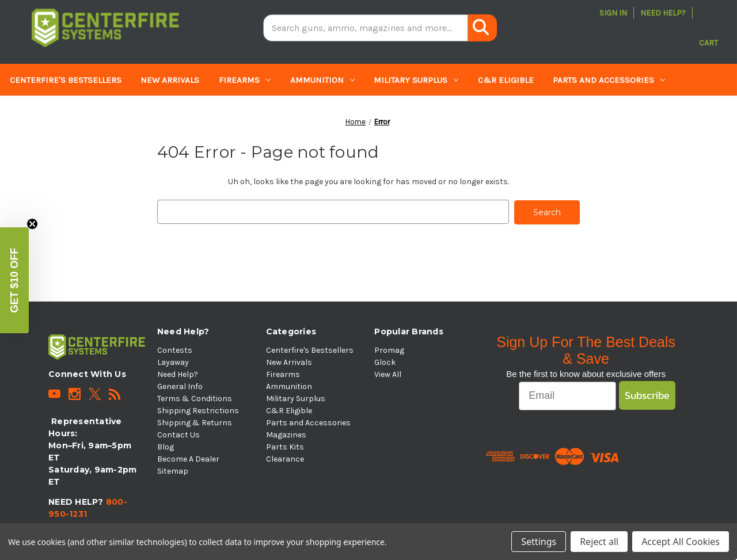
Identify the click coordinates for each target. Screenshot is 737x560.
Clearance (186, 112)
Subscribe (647, 394)
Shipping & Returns (195, 422)
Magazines (39, 112)
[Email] (567, 395)
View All (388, 373)
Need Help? (663, 13)
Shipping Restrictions (198, 409)
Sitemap (173, 470)
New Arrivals (170, 80)
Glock (385, 361)
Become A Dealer (188, 458)
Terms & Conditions (195, 397)
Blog (166, 446)
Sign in (613, 13)
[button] (14, 280)
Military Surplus (416, 80)
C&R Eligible (506, 80)
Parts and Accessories (609, 80)
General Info (180, 385)
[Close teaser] (32, 224)
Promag (389, 349)
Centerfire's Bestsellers (66, 80)
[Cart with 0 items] (708, 28)
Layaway (173, 361)
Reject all (599, 542)
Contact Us (178, 434)
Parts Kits (115, 112)
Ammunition (322, 80)
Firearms (245, 80)
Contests (175, 349)
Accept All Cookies (681, 542)
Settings (539, 542)
